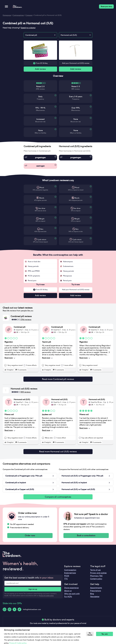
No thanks (90, 634)
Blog (92, 596)
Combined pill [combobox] (31, 35)
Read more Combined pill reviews (58, 380)
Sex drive (42, 209)
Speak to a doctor (28, 28)
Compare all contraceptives (58, 499)
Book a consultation (86, 538)
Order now (30, 538)
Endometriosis (70, 575)
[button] (40, 147)
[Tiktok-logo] (19, 612)
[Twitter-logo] (14, 612)
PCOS (67, 578)
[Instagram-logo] (10, 612)
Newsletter (95, 599)
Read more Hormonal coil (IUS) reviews (58, 453)
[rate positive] (5, 371)
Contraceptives (18, 15)
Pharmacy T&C (96, 578)
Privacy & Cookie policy (46, 598)
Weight (42, 219)
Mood (42, 188)
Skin (42, 230)
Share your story (106, 6)
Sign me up (33, 592)
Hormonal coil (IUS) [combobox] (69, 35)
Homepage (7, 15)
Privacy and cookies (98, 575)
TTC (66, 581)
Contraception (70, 572)
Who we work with (72, 596)
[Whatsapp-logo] (5, 612)
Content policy (96, 581)
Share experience (71, 590)
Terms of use (95, 572)
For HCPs (68, 599)
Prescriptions (96, 593)
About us (68, 593)
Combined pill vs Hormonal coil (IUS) (48, 15)
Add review (40, 69)
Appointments (96, 590)
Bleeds (42, 198)
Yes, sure (105, 634)
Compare (29, 15)
